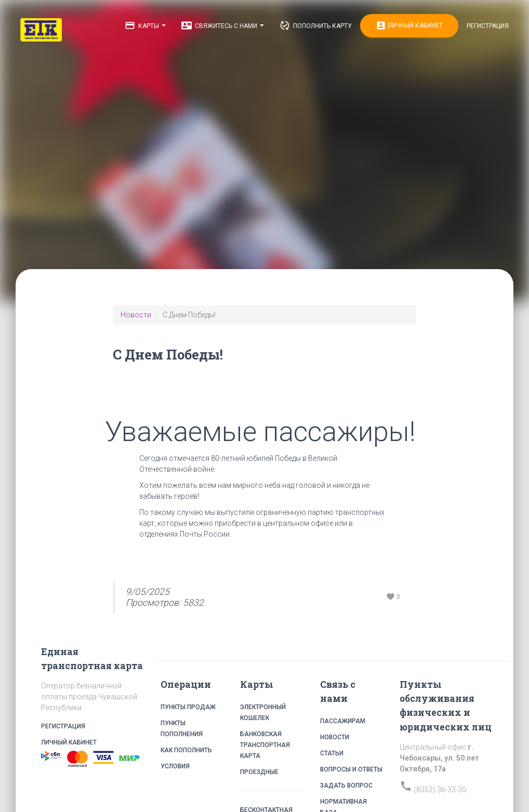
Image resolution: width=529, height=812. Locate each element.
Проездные (259, 772)
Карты (145, 25)
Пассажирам (343, 721)
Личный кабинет (409, 26)
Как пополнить (186, 750)
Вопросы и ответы (351, 769)
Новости (136, 315)
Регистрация (488, 26)
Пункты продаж (188, 707)
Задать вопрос (346, 786)
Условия (175, 766)
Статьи (332, 753)
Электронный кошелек (263, 713)
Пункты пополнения (182, 729)
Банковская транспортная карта (265, 745)
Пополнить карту (316, 25)
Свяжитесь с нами (223, 25)
